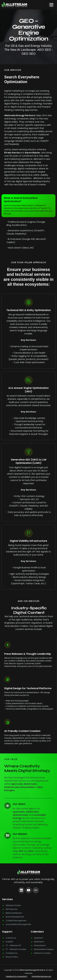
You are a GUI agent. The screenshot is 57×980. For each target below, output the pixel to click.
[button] (51, 5)
